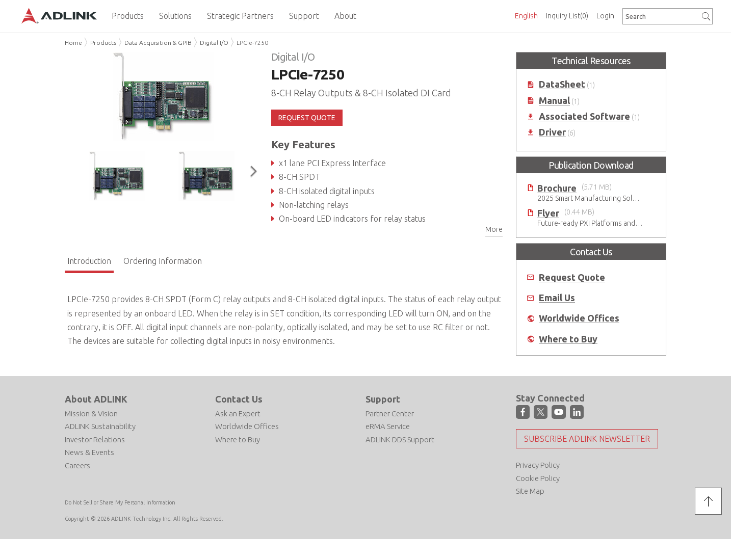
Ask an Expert (238, 414)
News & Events (89, 452)
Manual (554, 101)
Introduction (89, 261)
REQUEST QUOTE (307, 118)
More (494, 229)
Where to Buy (568, 339)
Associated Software (584, 116)
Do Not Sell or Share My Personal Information (120, 502)
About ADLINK (96, 399)
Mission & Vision (91, 414)
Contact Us (239, 399)
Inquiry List (567, 16)
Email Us (557, 298)
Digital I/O (214, 43)
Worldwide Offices (579, 318)
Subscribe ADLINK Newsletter (587, 439)
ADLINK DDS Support (400, 439)
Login (605, 16)
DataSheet (562, 84)
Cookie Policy (538, 478)
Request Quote (572, 277)
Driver (552, 132)
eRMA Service (388, 426)
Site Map (530, 491)
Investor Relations (95, 439)
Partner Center (390, 414)
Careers (77, 465)
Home (73, 43)
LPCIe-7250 (252, 43)
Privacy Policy (538, 465)
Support (383, 399)
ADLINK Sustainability (100, 426)
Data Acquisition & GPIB (158, 43)
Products (103, 43)
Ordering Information (163, 261)
